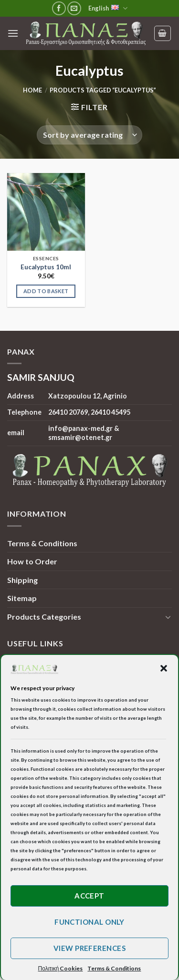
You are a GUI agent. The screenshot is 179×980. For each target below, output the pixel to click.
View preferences (89, 948)
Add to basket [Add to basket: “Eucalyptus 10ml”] (46, 291)
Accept (89, 896)
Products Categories (44, 617)
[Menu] (13, 33)
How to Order (32, 561)
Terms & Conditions (42, 543)
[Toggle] (168, 617)
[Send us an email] (74, 8)
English (108, 8)
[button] (164, 668)
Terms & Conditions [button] (114, 968)
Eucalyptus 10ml (46, 267)
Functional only (89, 922)
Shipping (22, 580)
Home (32, 90)
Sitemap (22, 598)
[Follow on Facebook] (59, 8)
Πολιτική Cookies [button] (61, 968)
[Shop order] (89, 135)
